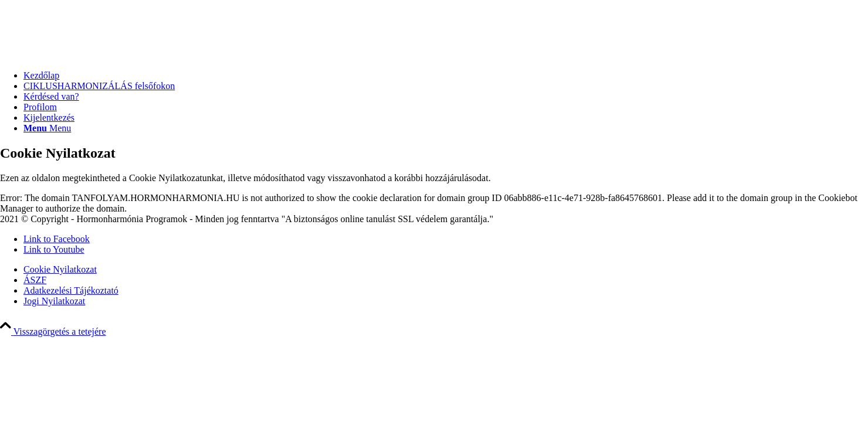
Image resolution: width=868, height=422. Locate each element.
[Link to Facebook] (57, 239)
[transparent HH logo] (29, 55)
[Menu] (47, 128)
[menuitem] (446, 76)
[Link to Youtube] (54, 249)
